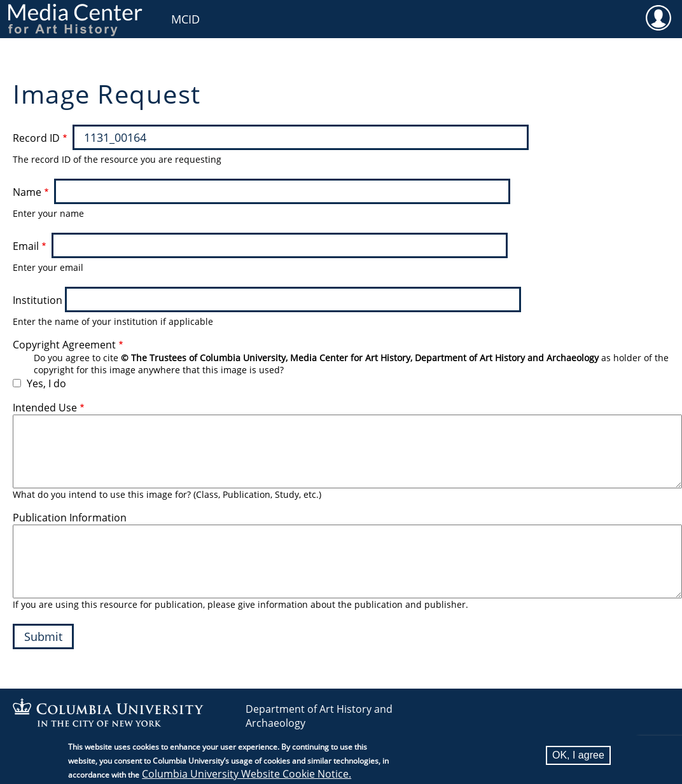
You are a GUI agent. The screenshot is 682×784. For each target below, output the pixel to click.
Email (26, 246)
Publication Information (70, 518)
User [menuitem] (658, 17)
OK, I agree (578, 755)
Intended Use (45, 408)
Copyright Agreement (64, 345)
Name (27, 192)
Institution (38, 300)
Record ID (36, 138)
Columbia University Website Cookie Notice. (247, 774)
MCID (185, 19)
